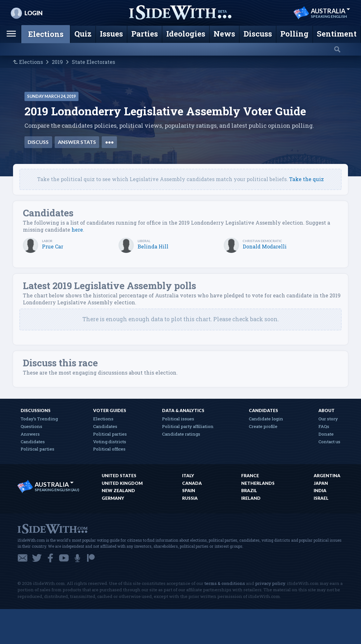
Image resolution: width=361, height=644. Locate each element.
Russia (190, 498)
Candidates (33, 442)
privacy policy (270, 583)
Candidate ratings (181, 434)
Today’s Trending (39, 419)
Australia (330, 11)
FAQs (324, 426)
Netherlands (258, 483)
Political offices (109, 449)
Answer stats (77, 142)
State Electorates (93, 62)
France (250, 476)
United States (119, 476)
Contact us (329, 442)
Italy (188, 476)
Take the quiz (307, 179)
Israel (321, 498)
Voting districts (110, 442)
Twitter (37, 558)
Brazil (249, 491)
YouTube (64, 558)
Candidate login (266, 419)
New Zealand (118, 491)
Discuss (38, 142)
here (77, 230)
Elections (31, 62)
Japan (321, 483)
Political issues (178, 419)
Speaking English (329, 17)
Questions (31, 426)
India (320, 491)
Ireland (251, 498)
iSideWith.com (52, 528)
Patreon (91, 558)
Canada (192, 483)
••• (109, 142)
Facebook (50, 558)
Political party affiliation (188, 426)
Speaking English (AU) (57, 490)
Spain (189, 491)
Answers (30, 434)
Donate (326, 434)
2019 (57, 62)
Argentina (327, 476)
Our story (328, 419)
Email (23, 558)
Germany (113, 498)
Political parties (37, 449)
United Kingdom (122, 483)
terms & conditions (225, 583)
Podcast (77, 558)
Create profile (263, 426)
